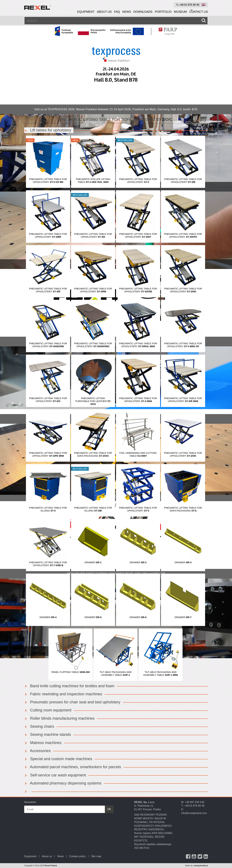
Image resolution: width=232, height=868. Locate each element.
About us (104, 12)
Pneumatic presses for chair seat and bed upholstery (72, 702)
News (127, 12)
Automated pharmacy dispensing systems (63, 783)
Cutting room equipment (48, 710)
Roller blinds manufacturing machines (59, 718)
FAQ (117, 12)
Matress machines (43, 743)
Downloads (143, 12)
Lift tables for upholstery (48, 130)
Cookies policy (77, 856)
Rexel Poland (51, 866)
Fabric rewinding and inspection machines (63, 694)
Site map (96, 856)
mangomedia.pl (201, 866)
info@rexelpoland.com (194, 813)
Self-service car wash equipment (55, 775)
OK (109, 809)
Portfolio (163, 12)
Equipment (86, 12)
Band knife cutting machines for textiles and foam (69, 686)
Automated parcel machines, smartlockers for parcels (73, 767)
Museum (180, 12)
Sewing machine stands (48, 734)
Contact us (199, 12)
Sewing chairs (39, 726)
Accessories (37, 751)
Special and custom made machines (58, 759)
